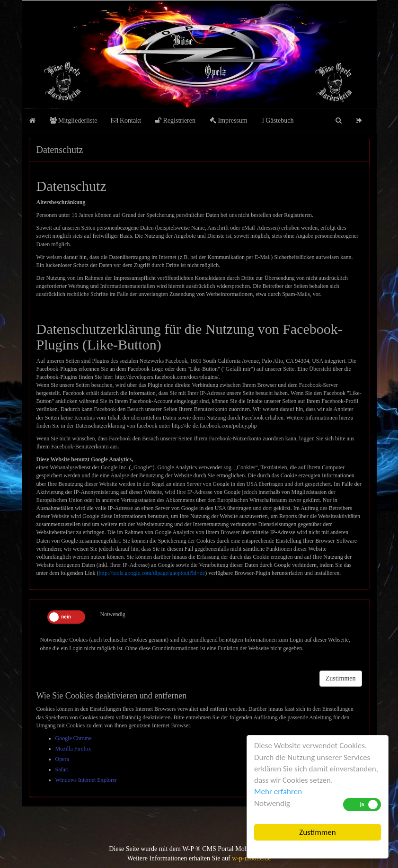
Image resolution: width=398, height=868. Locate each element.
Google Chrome (74, 738)
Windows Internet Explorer (86, 780)
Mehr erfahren (278, 792)
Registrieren (175, 121)
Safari (62, 770)
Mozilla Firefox (73, 749)
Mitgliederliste (74, 121)
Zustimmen (317, 832)
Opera (62, 759)
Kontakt (126, 121)
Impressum (229, 121)
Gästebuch (278, 121)
